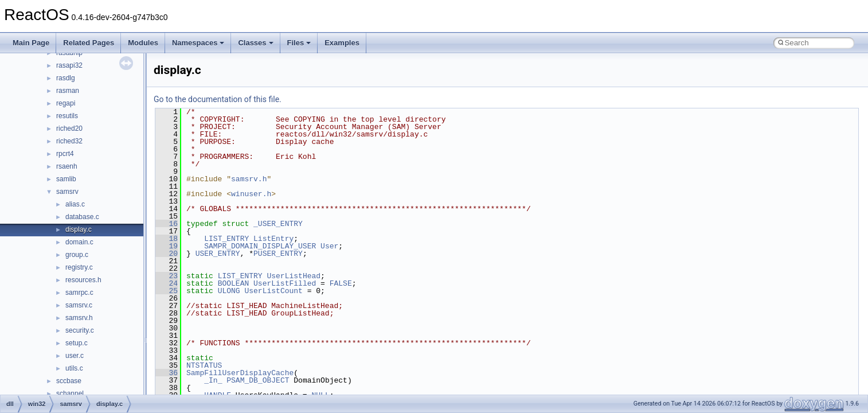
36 (167, 373)
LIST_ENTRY (226, 239)
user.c (75, 356)
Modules (143, 43)
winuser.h (251, 194)
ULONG (229, 291)
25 (167, 291)
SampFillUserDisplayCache (240, 373)
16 (167, 224)
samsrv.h (79, 318)
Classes (255, 43)
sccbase (69, 381)
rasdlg (66, 78)
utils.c (74, 368)
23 (167, 276)
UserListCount (273, 291)
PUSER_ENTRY (278, 254)
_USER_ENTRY (278, 224)
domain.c (79, 242)
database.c (82, 217)
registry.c (79, 267)
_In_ (213, 380)
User (329, 246)
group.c (77, 255)
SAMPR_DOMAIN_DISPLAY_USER (260, 246)
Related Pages (89, 43)
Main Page (31, 43)
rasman (68, 91)
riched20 (69, 128)
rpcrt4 (65, 154)
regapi (66, 103)
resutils (67, 116)
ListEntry (273, 239)
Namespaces (198, 43)
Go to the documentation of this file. (218, 99)
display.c (79, 229)
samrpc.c (79, 293)
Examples (342, 43)
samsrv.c (79, 305)
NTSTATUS (204, 365)
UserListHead (294, 276)
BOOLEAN (234, 283)
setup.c (77, 343)
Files (299, 43)
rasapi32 (69, 65)
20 (167, 254)
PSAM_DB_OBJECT (258, 380)
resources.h (83, 280)
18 (167, 239)
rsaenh (67, 166)
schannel (70, 393)
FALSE (341, 283)
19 (167, 246)
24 (167, 283)
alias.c (75, 204)
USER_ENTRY (218, 254)
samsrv (67, 192)
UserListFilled (285, 283)
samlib (66, 179)
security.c (80, 330)
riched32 (69, 141)
